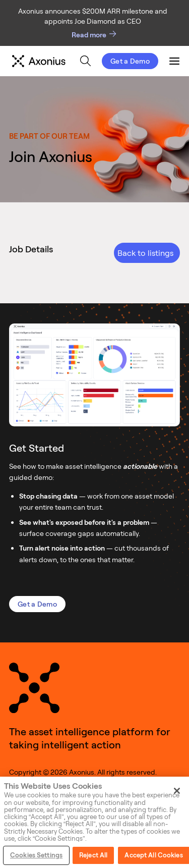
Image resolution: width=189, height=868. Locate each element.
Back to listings (145, 253)
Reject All (93, 855)
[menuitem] (85, 61)
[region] (94, 822)
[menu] (83, 61)
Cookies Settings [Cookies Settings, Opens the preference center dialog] (36, 855)
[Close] (177, 791)
